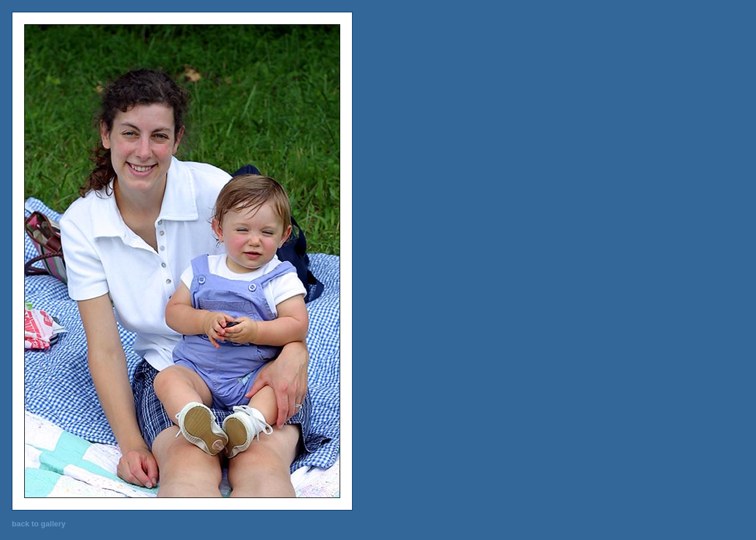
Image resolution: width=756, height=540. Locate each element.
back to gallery (39, 524)
